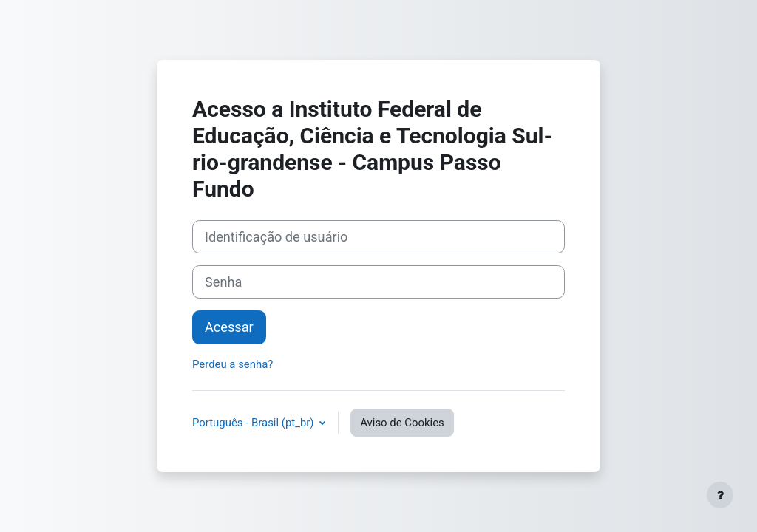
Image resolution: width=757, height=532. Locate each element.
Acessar (229, 327)
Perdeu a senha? (232, 364)
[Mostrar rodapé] (720, 495)
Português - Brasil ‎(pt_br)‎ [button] (254, 423)
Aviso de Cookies (402, 423)
